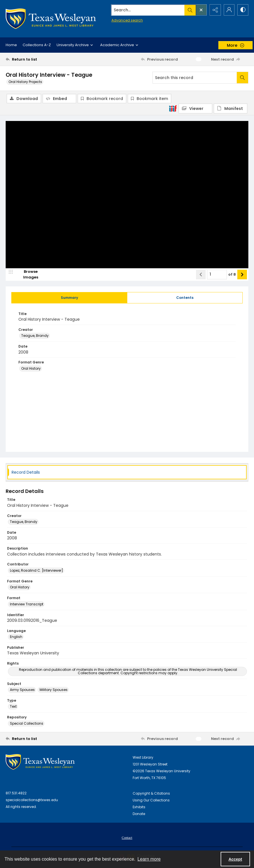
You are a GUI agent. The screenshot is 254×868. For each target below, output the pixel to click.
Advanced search (126, 20)
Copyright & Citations (151, 793)
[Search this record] (195, 78)
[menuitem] (127, 837)
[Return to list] (38, 59)
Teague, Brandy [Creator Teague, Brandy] (35, 336)
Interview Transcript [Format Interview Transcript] (27, 604)
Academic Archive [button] (120, 45)
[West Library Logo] (40, 762)
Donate (139, 814)
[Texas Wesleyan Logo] (51, 19)
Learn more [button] (149, 859)
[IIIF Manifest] (231, 109)
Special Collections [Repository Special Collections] (27, 723)
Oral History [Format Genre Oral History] (31, 368)
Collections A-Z (37, 45)
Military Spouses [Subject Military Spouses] (54, 690)
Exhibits (139, 807)
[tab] (69, 298)
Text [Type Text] (13, 707)
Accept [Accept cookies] (235, 859)
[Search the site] (147, 10)
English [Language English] (16, 637)
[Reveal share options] (214, 10)
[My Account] (229, 10)
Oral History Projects (25, 82)
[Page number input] (217, 275)
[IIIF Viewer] (195, 109)
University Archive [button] (76, 45)
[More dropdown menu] (235, 45)
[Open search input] (200, 10)
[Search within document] (242, 78)
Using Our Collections (151, 800)
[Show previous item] (201, 275)
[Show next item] (242, 275)
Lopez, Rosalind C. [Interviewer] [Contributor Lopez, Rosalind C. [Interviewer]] (36, 570)
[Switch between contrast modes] (243, 10)
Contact (127, 838)
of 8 (232, 274)
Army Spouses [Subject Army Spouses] (22, 690)
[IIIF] (173, 108)
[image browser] (27, 275)
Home (11, 45)
